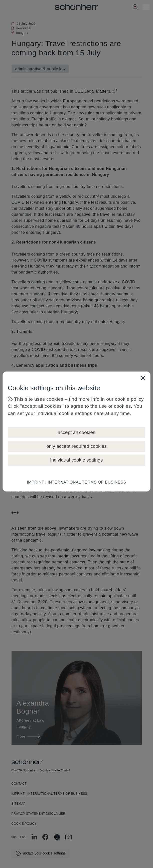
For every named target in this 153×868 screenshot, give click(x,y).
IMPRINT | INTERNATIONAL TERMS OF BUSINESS (76, 482)
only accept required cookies (76, 446)
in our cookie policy (122, 399)
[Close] (143, 378)
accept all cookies (77, 432)
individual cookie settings (76, 460)
